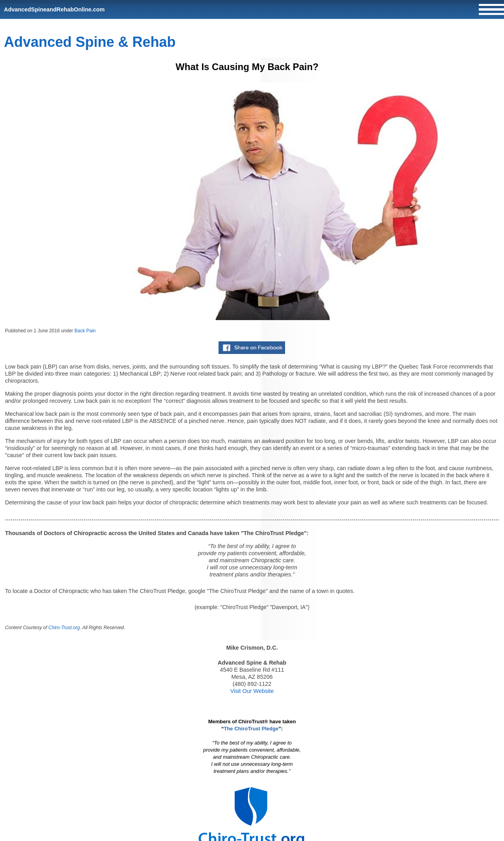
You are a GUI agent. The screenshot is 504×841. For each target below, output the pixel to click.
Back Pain (85, 331)
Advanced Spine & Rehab (90, 42)
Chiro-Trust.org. (65, 628)
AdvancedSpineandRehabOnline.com (54, 9)
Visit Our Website (252, 691)
